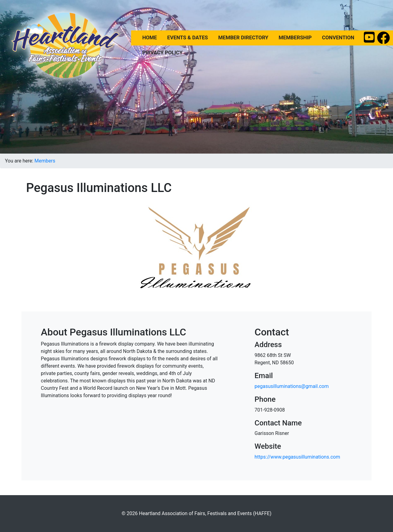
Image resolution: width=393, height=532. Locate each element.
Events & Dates (188, 37)
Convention (338, 37)
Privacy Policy (162, 52)
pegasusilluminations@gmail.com (292, 386)
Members (45, 161)
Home (150, 37)
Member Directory (243, 37)
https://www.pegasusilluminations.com (297, 457)
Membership (295, 37)
